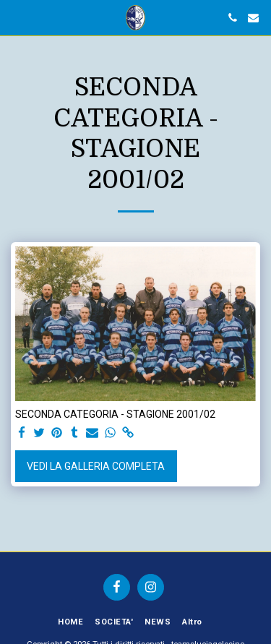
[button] (16, 17)
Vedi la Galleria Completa (96, 466)
